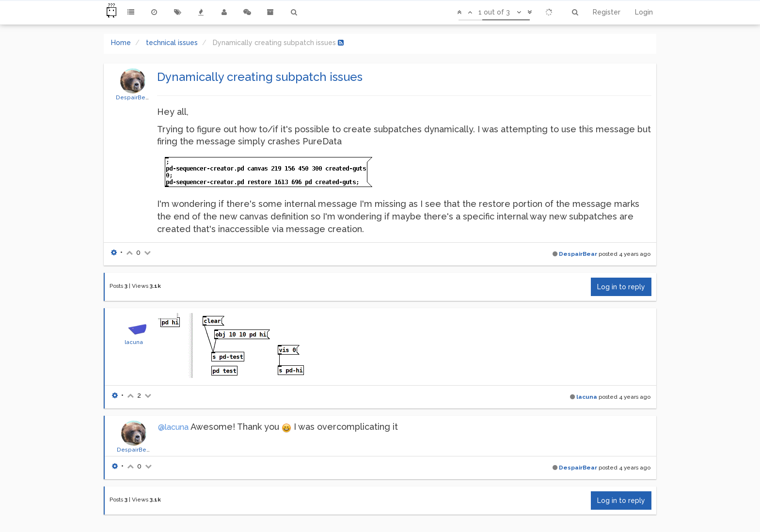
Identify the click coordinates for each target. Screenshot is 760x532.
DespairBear (133, 97)
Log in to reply (621, 287)
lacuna (134, 342)
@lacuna (173, 427)
